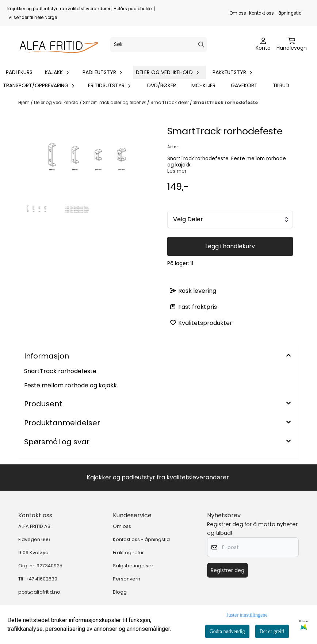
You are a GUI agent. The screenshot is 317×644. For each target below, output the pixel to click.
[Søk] (158, 45)
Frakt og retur (128, 553)
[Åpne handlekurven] (292, 45)
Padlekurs (19, 72)
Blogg (120, 592)
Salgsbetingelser (133, 566)
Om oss (238, 13)
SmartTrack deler (170, 102)
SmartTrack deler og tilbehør (115, 102)
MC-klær (203, 85)
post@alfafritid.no (39, 592)
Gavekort (244, 85)
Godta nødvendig (227, 631)
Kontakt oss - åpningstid (275, 13)
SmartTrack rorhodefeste (226, 102)
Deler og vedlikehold (57, 102)
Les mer (177, 171)
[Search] (201, 45)
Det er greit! (272, 631)
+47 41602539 (41, 579)
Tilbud (281, 85)
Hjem (24, 102)
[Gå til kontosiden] (263, 45)
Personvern (127, 579)
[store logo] (56, 45)
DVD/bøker (162, 85)
